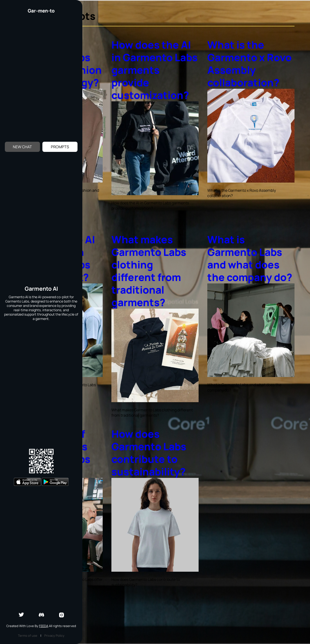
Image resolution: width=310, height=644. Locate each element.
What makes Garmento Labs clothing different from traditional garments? (149, 271)
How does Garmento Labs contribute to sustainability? (149, 453)
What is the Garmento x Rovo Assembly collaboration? (249, 64)
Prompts (60, 147)
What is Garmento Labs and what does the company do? (250, 258)
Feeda (44, 626)
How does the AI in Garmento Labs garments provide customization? (155, 70)
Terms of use (28, 636)
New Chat (22, 147)
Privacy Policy (54, 636)
